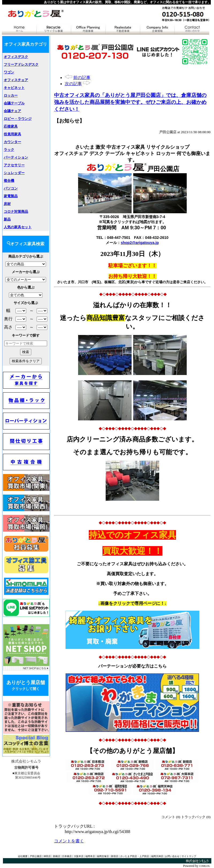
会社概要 (23, 856)
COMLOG (205, 866)
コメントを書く (69, 841)
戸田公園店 (36, 856)
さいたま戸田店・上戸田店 (135, 856)
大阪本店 (79, 856)
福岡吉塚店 (103, 856)
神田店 (47, 856)
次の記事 (73, 84)
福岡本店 (90, 856)
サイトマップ (189, 856)
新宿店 (115, 856)
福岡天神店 (157, 856)
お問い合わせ (172, 856)
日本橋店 (67, 856)
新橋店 (57, 856)
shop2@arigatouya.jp (140, 243)
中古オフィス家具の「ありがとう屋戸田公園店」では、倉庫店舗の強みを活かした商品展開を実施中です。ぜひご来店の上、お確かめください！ (130, 102)
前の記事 (82, 78)
